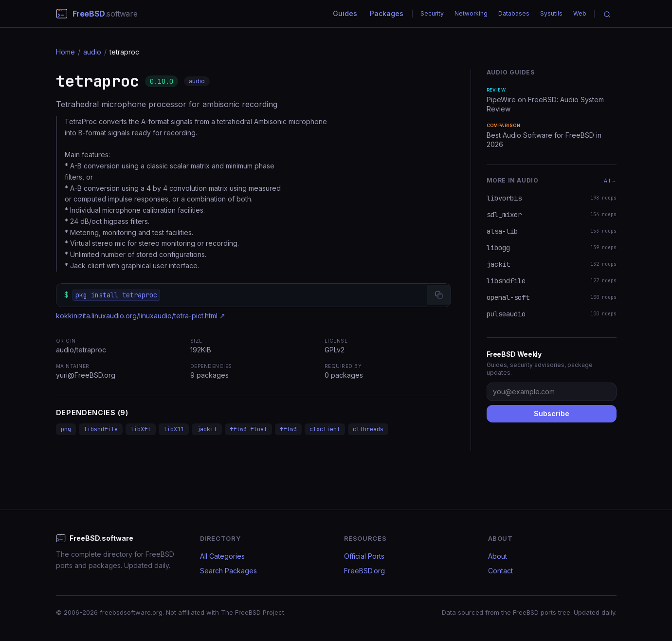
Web (580, 13)
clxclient (325, 429)
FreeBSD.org (364, 571)
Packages (387, 13)
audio (92, 52)
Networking (471, 13)
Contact (500, 571)
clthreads (368, 429)
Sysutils (551, 13)
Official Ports (364, 556)
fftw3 (288, 429)
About (498, 556)
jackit (207, 429)
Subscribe (552, 413)
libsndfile (101, 429)
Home (65, 52)
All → (610, 181)
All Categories (222, 556)
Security (432, 13)
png (66, 429)
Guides (345, 13)
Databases (514, 13)
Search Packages (228, 571)
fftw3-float (248, 429)
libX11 (174, 429)
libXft (141, 429)
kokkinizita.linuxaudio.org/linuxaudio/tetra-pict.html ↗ (141, 316)
